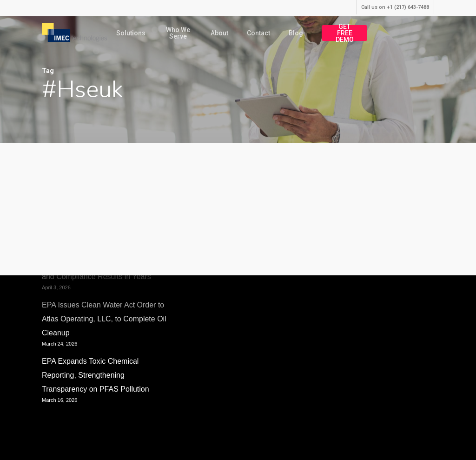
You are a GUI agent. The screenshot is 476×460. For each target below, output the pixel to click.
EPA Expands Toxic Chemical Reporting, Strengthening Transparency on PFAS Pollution (96, 375)
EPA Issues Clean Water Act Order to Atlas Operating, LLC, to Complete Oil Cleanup (104, 319)
